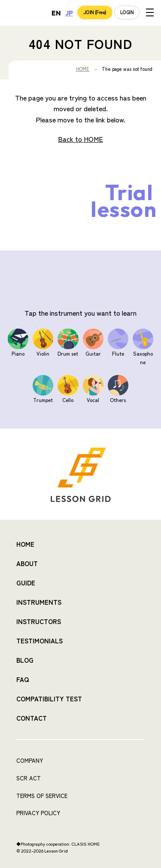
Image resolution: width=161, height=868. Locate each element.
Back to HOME (80, 139)
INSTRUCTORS (39, 621)
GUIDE (26, 583)
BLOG (25, 660)
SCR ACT (29, 778)
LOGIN (127, 12)
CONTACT (32, 718)
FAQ (23, 679)
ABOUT (27, 563)
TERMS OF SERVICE (42, 796)
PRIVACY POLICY (38, 813)
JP (69, 13)
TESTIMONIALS (39, 641)
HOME (83, 69)
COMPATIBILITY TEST (49, 699)
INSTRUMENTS (39, 602)
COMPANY (30, 760)
